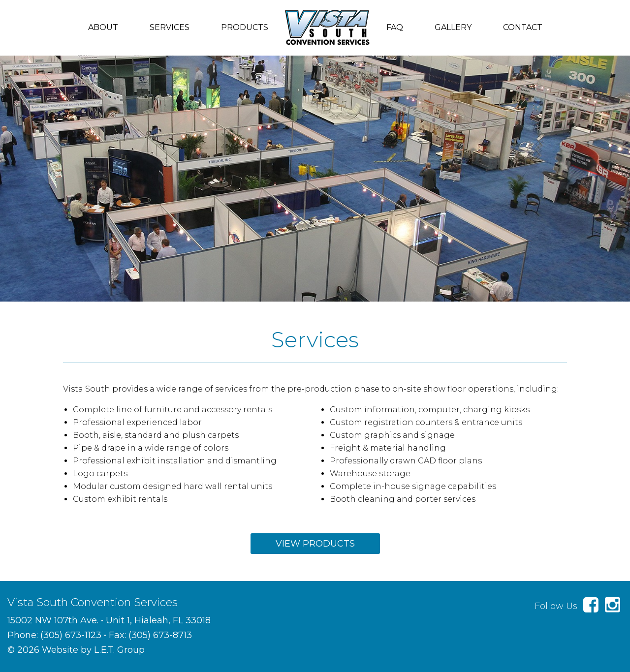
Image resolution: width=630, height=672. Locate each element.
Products (245, 27)
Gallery (453, 27)
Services (170, 27)
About (103, 27)
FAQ (395, 27)
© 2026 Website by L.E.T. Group (76, 650)
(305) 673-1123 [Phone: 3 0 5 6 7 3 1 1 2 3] (71, 635)
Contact (523, 27)
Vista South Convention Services (327, 27)
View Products (315, 544)
